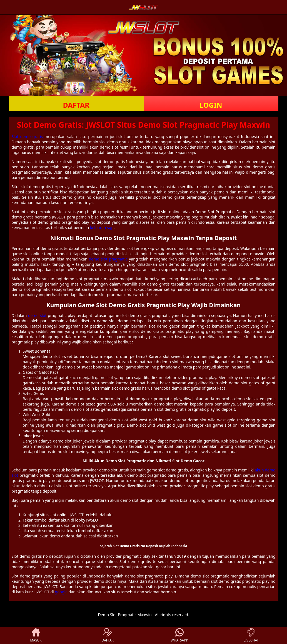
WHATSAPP (179, 635)
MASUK (36, 635)
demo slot (37, 315)
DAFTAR (76, 105)
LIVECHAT (251, 635)
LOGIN (211, 105)
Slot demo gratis (27, 137)
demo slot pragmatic (108, 259)
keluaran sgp (102, 228)
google (61, 592)
